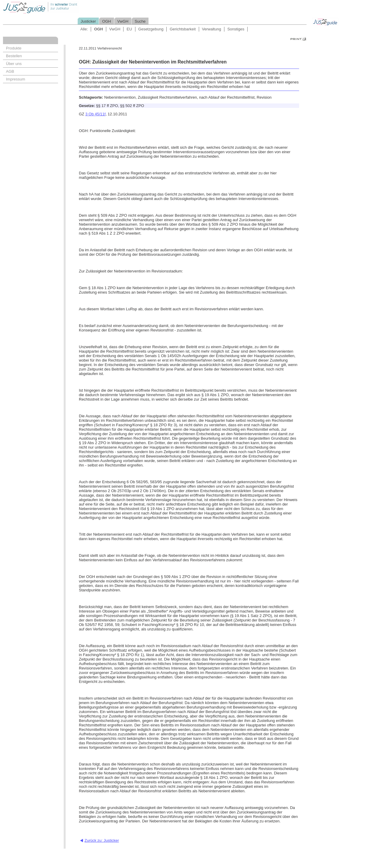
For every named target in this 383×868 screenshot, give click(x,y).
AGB (10, 71)
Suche (140, 21)
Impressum (15, 79)
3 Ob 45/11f (96, 114)
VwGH (123, 21)
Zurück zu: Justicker (102, 840)
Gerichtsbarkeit (183, 29)
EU (129, 29)
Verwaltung (212, 29)
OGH (107, 21)
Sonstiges (236, 29)
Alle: (84, 29)
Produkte (14, 48)
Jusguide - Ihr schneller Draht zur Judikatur (60, 7)
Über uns (14, 64)
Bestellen (14, 56)
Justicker (88, 21)
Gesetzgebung (151, 29)
